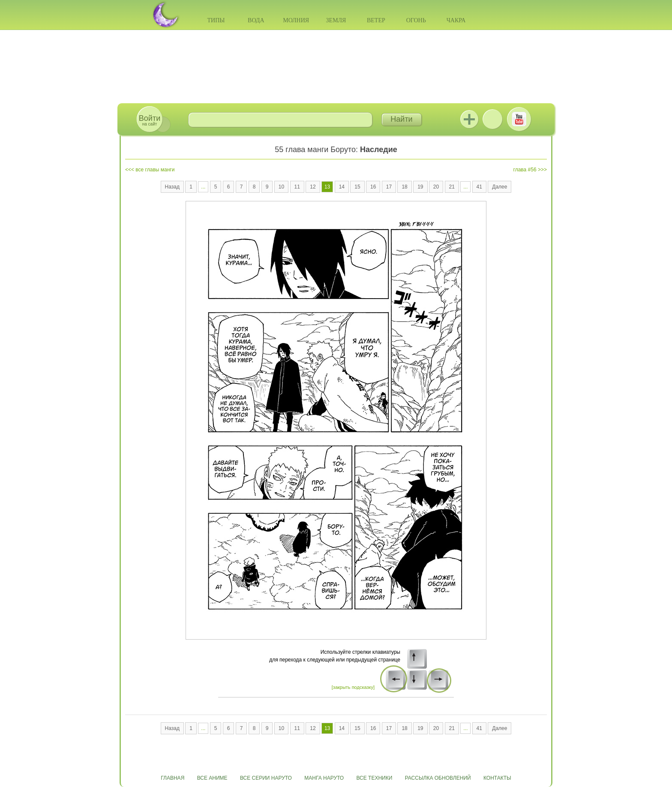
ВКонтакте (492, 119)
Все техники (374, 778)
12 (313, 187)
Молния (296, 20)
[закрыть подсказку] (353, 687)
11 (297, 187)
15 (357, 187)
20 (436, 187)
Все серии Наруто (266, 778)
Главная (172, 778)
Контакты (497, 778)
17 (389, 187)
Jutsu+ (469, 119)
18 (404, 187)
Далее (499, 187)
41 (479, 187)
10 (281, 187)
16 (373, 187)
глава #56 (525, 170)
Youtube (519, 119)
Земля (336, 20)
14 (342, 187)
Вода (256, 20)
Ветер (376, 20)
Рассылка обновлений (438, 778)
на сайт (150, 120)
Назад (172, 187)
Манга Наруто (324, 778)
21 (452, 187)
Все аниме (212, 778)
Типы (216, 20)
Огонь (416, 20)
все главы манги (155, 170)
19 (420, 187)
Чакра (456, 20)
